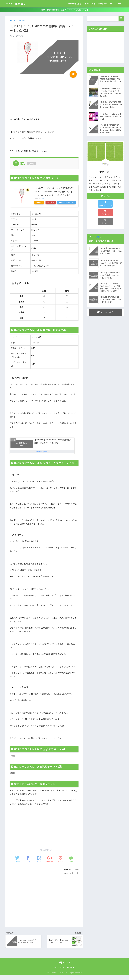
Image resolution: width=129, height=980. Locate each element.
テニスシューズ (116, 4)
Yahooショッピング (44, 206)
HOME (64, 967)
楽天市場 (52, 202)
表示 (31, 164)
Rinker (43, 198)
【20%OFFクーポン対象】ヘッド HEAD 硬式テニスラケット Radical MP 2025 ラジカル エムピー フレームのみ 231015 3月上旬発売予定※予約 (55, 192)
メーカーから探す (75, 4)
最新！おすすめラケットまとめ (54, 10)
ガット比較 (103, 4)
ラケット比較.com (18, 4)
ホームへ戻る (105, 312)
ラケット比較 (90, 4)
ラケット (75, 878)
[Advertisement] (30, 98)
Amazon (40, 202)
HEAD (76, 874)
